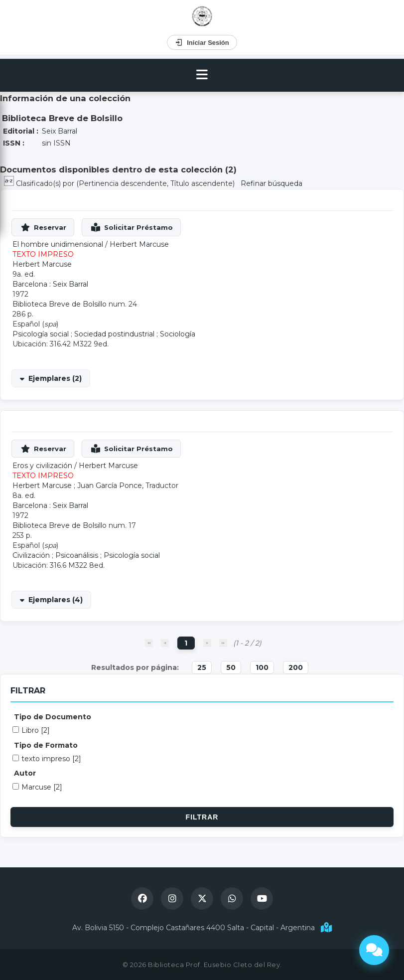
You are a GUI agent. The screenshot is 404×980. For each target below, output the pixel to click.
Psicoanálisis (77, 555)
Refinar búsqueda (271, 183)
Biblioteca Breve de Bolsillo (60, 304)
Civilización (31, 555)
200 (296, 667)
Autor (25, 773)
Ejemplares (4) (56, 600)
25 (202, 667)
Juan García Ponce (110, 486)
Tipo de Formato (46, 745)
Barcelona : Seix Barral (50, 284)
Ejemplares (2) (55, 378)
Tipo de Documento (53, 717)
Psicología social (41, 334)
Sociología (178, 334)
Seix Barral (60, 131)
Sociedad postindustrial (114, 334)
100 (262, 667)
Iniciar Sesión (202, 42)
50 (231, 667)
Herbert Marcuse (139, 244)
